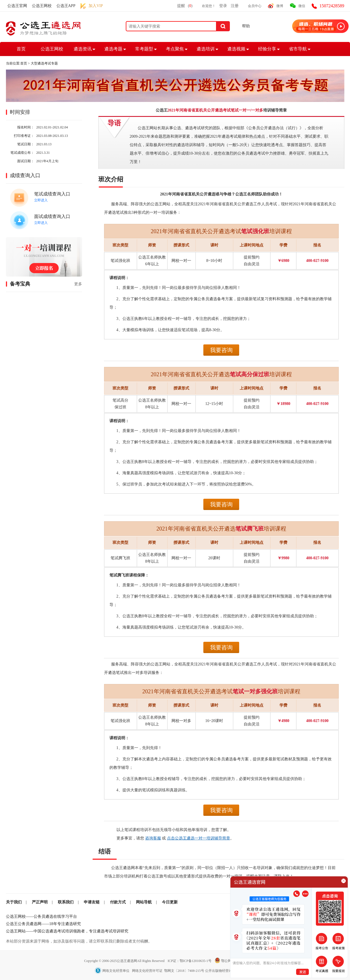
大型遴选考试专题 (44, 63)
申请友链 (92, 902)
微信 (302, 6)
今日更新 (170, 902)
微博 (280, 6)
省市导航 (298, 49)
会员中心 (255, 6)
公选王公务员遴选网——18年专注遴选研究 (43, 924)
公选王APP (66, 6)
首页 (21, 49)
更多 (78, 284)
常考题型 (144, 49)
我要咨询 (221, 350)
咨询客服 (153, 838)
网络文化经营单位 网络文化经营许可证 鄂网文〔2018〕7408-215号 (150, 971)
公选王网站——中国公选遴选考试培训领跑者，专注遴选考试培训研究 (67, 931)
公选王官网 (17, 6)
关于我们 (14, 902)
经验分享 (267, 49)
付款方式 (118, 902)
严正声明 (40, 902)
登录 (223, 6)
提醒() (185, 6)
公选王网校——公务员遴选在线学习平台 (41, 916)
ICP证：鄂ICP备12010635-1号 (190, 961)
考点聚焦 (175, 49)
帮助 (246, 26)
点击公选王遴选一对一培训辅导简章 (199, 838)
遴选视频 (236, 49)
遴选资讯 (83, 49)
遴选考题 (113, 49)
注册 (235, 6)
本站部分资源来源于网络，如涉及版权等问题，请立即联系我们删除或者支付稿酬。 (79, 941)
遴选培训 (206, 49)
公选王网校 (42, 6)
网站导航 (144, 902)
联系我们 (66, 902)
